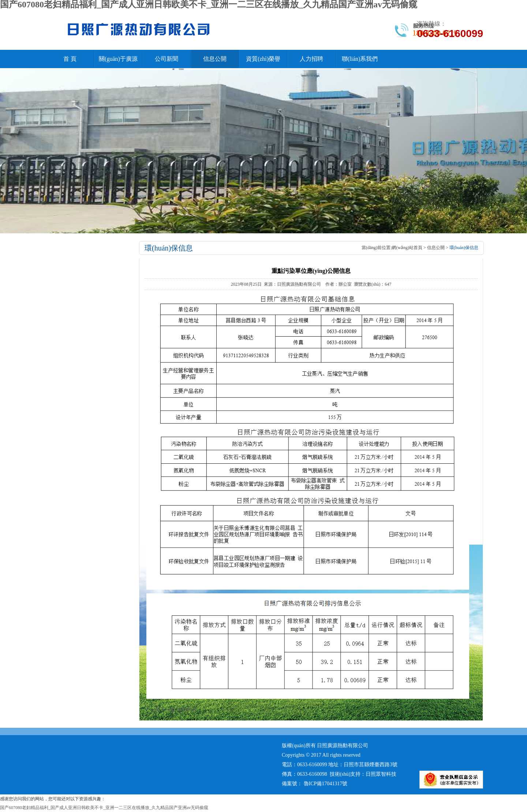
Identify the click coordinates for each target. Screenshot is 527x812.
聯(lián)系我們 (360, 59)
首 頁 (70, 59)
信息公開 (215, 59)
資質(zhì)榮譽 (263, 59)
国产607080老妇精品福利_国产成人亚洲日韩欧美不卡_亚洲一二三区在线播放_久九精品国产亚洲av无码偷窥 (104, 808)
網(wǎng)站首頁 (407, 248)
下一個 (168, 710)
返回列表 (187, 710)
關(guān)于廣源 (118, 59)
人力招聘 (311, 59)
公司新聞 (167, 59)
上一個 (152, 710)
